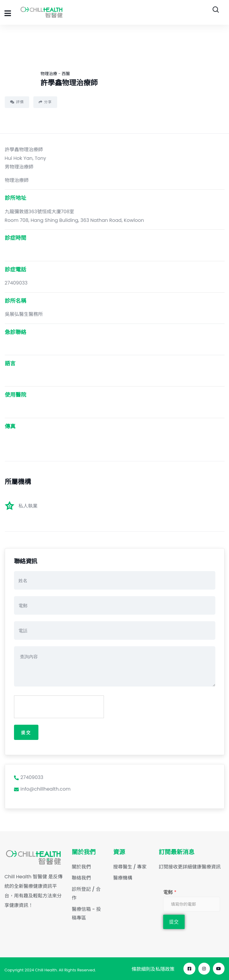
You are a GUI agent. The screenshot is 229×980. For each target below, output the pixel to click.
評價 (17, 102)
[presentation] (59, 707)
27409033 (29, 778)
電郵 (170, 892)
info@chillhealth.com (42, 789)
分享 (45, 102)
